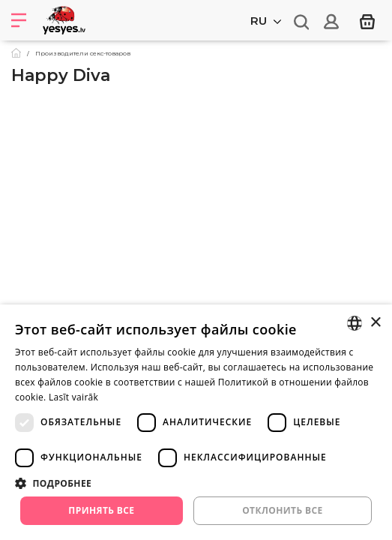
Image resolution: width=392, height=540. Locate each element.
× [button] (375, 323)
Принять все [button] (101, 510)
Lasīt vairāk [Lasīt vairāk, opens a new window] (73, 397)
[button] (196, 483)
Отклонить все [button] (282, 510)
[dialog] (196, 422)
